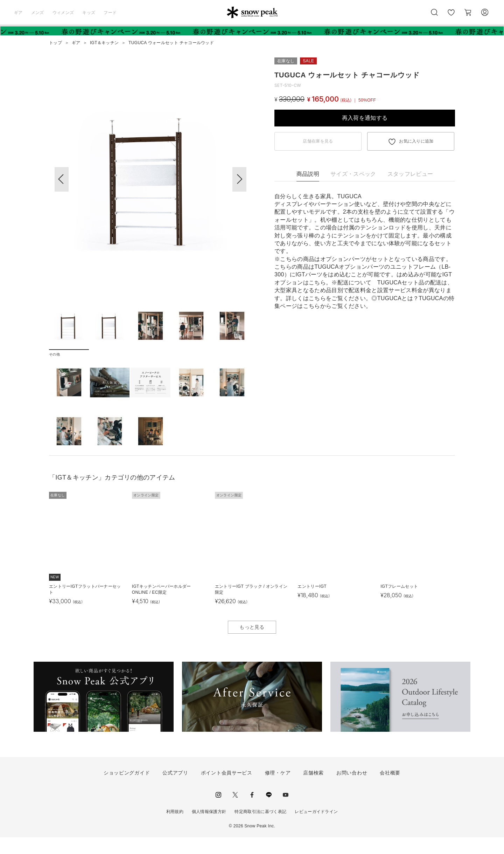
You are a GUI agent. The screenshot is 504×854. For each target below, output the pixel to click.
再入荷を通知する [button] (365, 118)
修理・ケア (278, 790)
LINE (269, 812)
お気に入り (451, 16)
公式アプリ (175, 790)
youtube (286, 812)
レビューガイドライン (316, 828)
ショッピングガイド (127, 790)
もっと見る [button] (252, 644)
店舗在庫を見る (318, 141)
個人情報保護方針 (209, 828)
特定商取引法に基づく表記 (260, 828)
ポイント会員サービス (227, 790)
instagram (218, 812)
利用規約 (175, 828)
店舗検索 (313, 790)
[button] (239, 179)
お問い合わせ (352, 790)
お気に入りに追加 (416, 141)
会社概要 (390, 790)
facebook (252, 812)
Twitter (235, 812)
